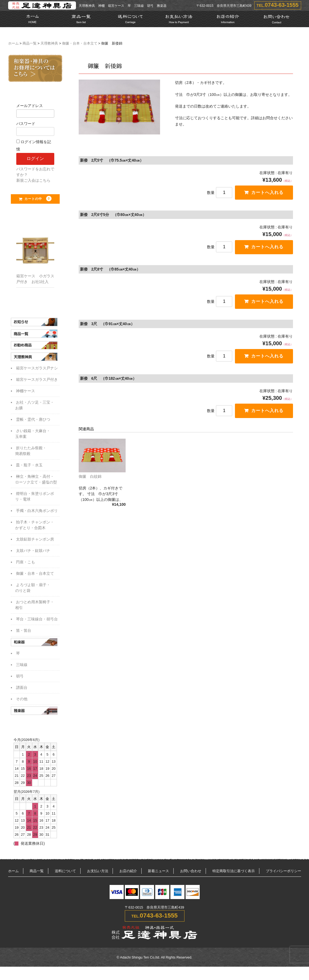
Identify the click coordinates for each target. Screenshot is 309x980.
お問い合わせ (191, 873)
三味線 (22, 667)
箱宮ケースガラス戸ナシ (37, 370)
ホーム (13, 43)
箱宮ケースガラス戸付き (37, 381)
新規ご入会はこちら (33, 180)
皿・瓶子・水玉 (29, 467)
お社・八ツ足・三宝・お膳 (35, 407)
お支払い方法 (98, 873)
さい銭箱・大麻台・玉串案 (33, 435)
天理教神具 (49, 43)
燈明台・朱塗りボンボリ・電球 (35, 498)
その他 (22, 701)
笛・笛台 (24, 632)
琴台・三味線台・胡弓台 (37, 621)
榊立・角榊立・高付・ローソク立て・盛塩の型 (36, 481)
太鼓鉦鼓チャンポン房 (35, 541)
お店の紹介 (128, 873)
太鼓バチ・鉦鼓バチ (33, 552)
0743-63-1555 (282, 5)
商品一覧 (30, 43)
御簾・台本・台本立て (80, 43)
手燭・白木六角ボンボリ (37, 512)
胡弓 (20, 678)
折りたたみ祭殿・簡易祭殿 (31, 452)
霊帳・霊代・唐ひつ (33, 421)
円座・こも (26, 564)
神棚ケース (26, 392)
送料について (65, 873)
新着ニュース (158, 873)
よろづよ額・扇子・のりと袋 (33, 589)
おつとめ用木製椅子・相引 (35, 606)
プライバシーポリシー (283, 873)
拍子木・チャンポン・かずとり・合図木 (35, 527)
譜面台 (22, 690)
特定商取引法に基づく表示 (234, 873)
